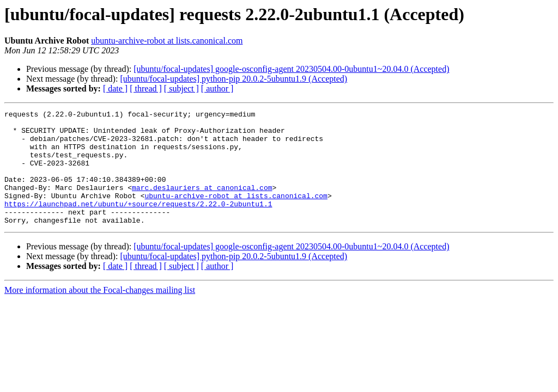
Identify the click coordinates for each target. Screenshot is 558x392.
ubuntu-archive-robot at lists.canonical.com (167, 41)
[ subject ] (181, 88)
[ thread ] (146, 88)
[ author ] (217, 88)
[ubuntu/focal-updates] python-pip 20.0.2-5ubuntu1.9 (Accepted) (233, 79)
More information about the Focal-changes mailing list (100, 313)
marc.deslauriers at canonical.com (202, 204)
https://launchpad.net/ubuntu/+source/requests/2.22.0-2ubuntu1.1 (138, 223)
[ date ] (115, 88)
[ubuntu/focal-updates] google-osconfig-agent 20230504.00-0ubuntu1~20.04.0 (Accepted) (291, 69)
